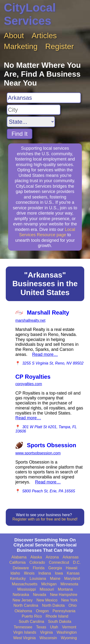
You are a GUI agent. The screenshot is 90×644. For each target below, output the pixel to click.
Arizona (52, 557)
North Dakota (53, 605)
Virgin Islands (25, 632)
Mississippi (27, 589)
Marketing (21, 46)
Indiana (45, 573)
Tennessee (23, 627)
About (14, 36)
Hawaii (72, 568)
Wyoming (69, 638)
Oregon (42, 611)
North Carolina (26, 605)
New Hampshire (64, 595)
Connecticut (59, 562)
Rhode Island (57, 616)
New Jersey (23, 600)
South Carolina (31, 622)
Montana (65, 589)
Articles (44, 36)
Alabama (19, 557)
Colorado (37, 562)
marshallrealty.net (30, 320)
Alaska (36, 557)
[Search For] (44, 98)
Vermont (69, 627)
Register (60, 46)
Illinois (29, 573)
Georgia (55, 568)
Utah (54, 627)
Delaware (21, 568)
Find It (20, 134)
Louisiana (38, 579)
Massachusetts (25, 584)
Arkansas (71, 557)
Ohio (72, 605)
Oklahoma (23, 611)
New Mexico (47, 600)
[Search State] (31, 122)
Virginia (46, 632)
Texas (41, 627)
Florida (39, 568)
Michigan (49, 584)
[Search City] (34, 110)
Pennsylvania (64, 611)
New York (69, 600)
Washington (67, 632)
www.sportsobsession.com (38, 453)
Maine (55, 579)
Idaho (15, 573)
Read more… (45, 354)
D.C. (77, 562)
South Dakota (60, 622)
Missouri (47, 589)
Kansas (73, 573)
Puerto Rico (32, 616)
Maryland (72, 579)
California (18, 562)
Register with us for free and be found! (45, 519)
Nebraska (21, 595)
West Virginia (24, 638)
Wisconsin (48, 638)
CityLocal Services (30, 14)
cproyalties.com (29, 384)
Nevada (39, 595)
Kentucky (18, 579)
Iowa (59, 573)
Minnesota (69, 584)
